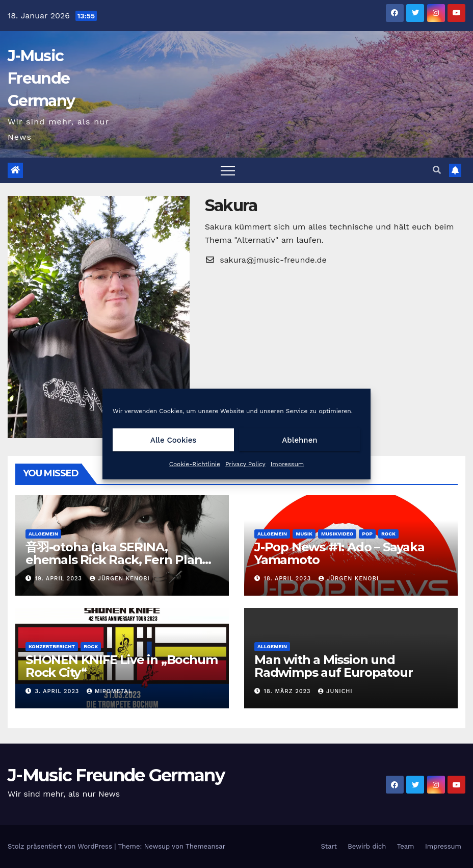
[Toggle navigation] (228, 170)
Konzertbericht (52, 646)
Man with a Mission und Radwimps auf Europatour (333, 666)
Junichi (335, 691)
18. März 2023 (288, 691)
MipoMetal (109, 691)
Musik (304, 534)
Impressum (287, 464)
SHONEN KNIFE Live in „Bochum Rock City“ (121, 666)
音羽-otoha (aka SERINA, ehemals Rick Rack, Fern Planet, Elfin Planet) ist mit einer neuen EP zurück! (122, 566)
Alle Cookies (174, 440)
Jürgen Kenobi (120, 579)
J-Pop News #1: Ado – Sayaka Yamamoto (339, 553)
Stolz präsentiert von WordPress (61, 846)
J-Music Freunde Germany (41, 78)
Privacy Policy (245, 464)
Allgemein (43, 534)
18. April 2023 (289, 579)
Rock (388, 534)
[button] (437, 170)
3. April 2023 (58, 691)
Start (329, 846)
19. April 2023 (60, 579)
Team (406, 846)
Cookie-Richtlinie (195, 464)
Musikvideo (337, 534)
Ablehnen (299, 440)
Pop (367, 534)
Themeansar (205, 846)
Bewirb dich (367, 846)
